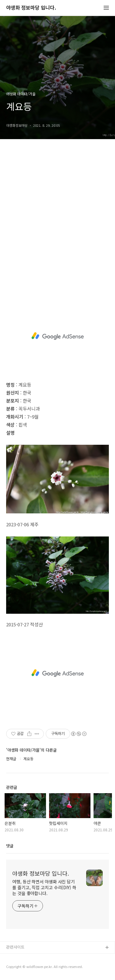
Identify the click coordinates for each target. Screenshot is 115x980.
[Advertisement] (57, 225)
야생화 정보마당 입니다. (31, 8)
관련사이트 (15, 947)
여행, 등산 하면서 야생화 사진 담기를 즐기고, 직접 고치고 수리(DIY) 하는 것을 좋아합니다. (44, 887)
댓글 (10, 846)
